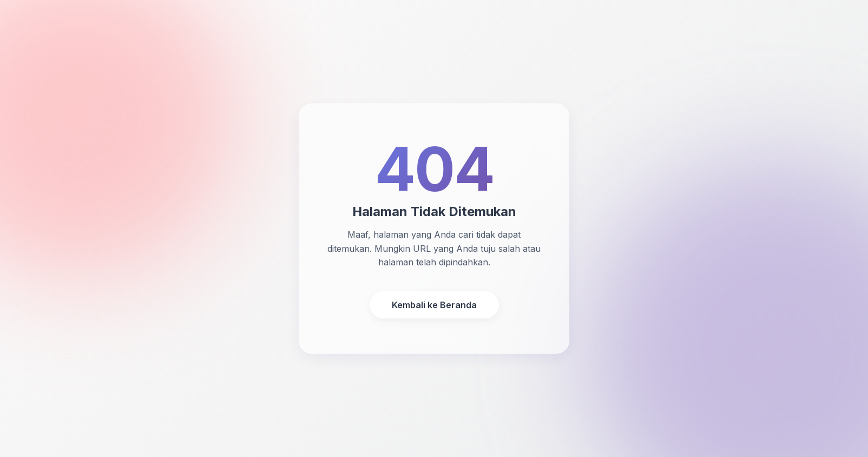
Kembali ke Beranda (434, 305)
